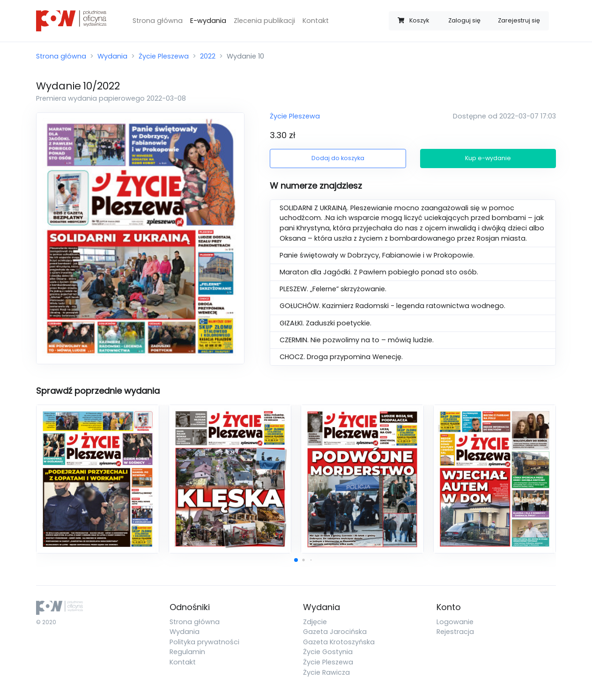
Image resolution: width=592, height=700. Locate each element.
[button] (296, 560)
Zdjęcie (315, 622)
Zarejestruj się (519, 20)
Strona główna (158, 21)
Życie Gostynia (328, 652)
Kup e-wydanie (488, 158)
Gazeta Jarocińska (335, 632)
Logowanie (455, 622)
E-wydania (208, 21)
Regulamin (187, 652)
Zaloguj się (464, 20)
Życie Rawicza (326, 672)
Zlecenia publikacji (264, 21)
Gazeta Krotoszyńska (339, 642)
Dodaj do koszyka (338, 158)
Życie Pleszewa (164, 56)
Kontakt (316, 21)
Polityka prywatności (204, 642)
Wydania (112, 56)
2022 (208, 56)
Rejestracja (455, 632)
